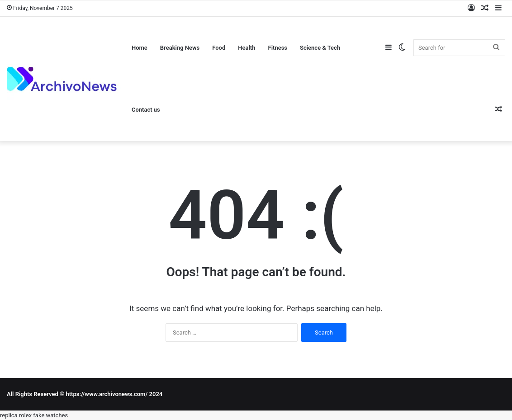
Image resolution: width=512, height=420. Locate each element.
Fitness (277, 48)
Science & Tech (320, 48)
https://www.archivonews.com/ (107, 394)
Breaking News (180, 48)
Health (247, 48)
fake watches (50, 415)
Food (219, 48)
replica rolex (16, 415)
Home (140, 48)
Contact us (146, 110)
